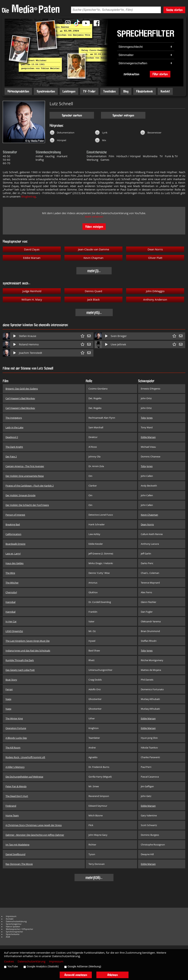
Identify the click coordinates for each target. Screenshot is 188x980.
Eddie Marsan (32, 258)
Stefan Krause (28, 336)
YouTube (13, 966)
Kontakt (165, 91)
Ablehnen (112, 975)
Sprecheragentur (14, 924)
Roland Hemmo (29, 344)
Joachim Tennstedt (30, 353)
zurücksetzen (131, 74)
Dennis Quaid (93, 291)
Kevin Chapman (93, 258)
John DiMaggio (155, 291)
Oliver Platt (155, 258)
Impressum (11, 916)
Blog (126, 91)
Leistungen (69, 91)
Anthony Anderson (155, 300)
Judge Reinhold (32, 291)
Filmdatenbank (145, 91)
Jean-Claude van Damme (94, 249)
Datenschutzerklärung (16, 921)
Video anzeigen (94, 227)
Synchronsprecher (14, 932)
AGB (8, 937)
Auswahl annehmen (76, 975)
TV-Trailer (89, 91)
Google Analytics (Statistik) (43, 966)
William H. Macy (32, 300)
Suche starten (174, 10)
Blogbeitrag (29, 196)
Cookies (9, 961)
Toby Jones (147, 418)
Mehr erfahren (94, 217)
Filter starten (160, 74)
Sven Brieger (119, 336)
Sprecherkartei (13, 934)
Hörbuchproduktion (18, 91)
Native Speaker (13, 927)
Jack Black (93, 300)
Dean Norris (155, 249)
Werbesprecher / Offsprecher (19, 929)
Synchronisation (46, 91)
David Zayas (32, 249)
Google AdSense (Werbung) (84, 966)
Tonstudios (109, 91)
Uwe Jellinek (118, 344)
